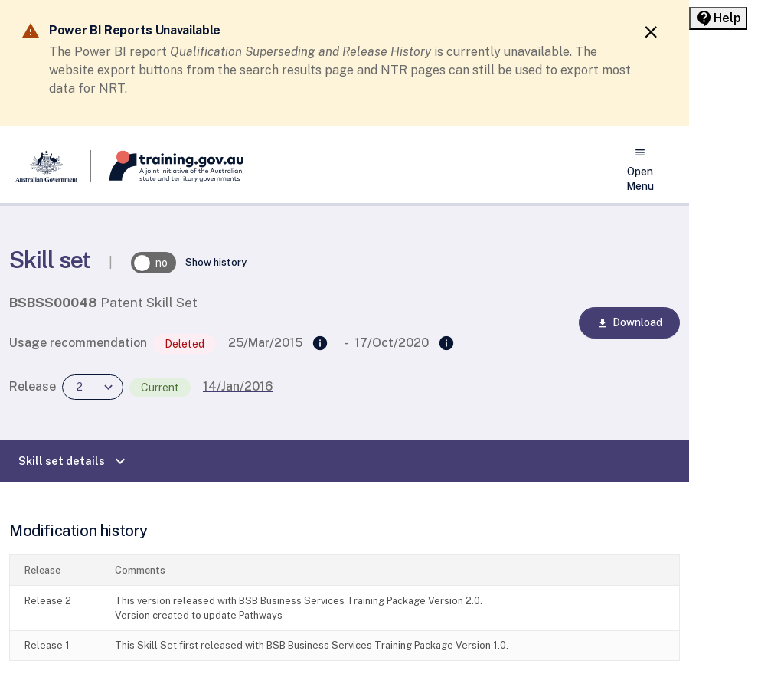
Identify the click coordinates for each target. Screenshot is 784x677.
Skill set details (74, 461)
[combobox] (93, 387)
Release (33, 386)
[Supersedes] (320, 344)
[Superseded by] (446, 344)
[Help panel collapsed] (718, 18)
